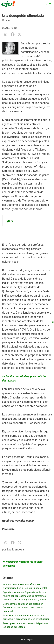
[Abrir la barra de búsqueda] (47, 4)
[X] (20, 34)
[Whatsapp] (6, 34)
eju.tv (10, 221)
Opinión (7, 20)
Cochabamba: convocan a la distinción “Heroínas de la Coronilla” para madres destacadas (23, 607)
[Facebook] (13, 34)
